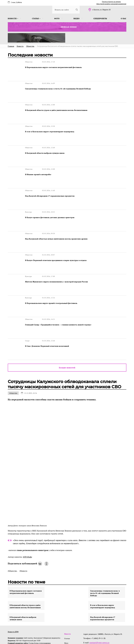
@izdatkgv (100, 606)
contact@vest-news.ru (99, 602)
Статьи (36, 18)
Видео (77, 18)
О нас (124, 18)
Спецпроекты (100, 18)
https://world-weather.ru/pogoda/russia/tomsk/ (111, 4)
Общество (13, 352)
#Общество (12, 530)
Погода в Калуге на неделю (111, 2)
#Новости (23, 530)
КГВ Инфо (28, 516)
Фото (57, 18)
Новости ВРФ (13, 591)
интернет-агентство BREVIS (94, 631)
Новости (13, 18)
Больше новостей (67, 327)
